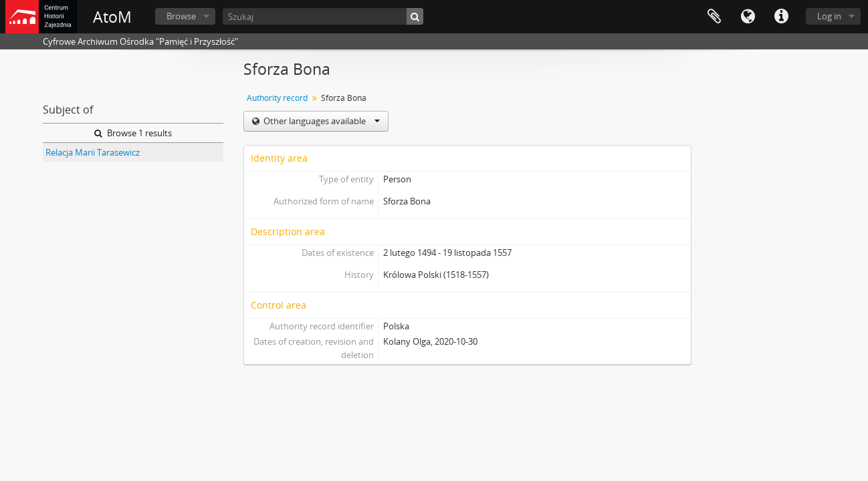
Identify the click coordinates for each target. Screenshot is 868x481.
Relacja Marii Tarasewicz (93, 152)
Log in (829, 16)
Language (748, 17)
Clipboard (714, 17)
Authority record (277, 98)
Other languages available (321, 121)
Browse (181, 16)
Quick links (781, 17)
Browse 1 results (133, 133)
